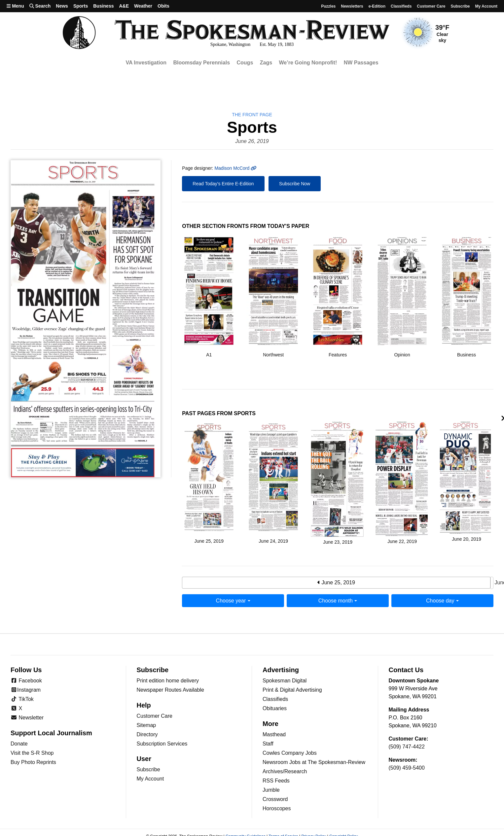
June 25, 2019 (336, 582)
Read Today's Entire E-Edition (223, 184)
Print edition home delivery (168, 681)
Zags (266, 63)
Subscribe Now (295, 184)
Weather (143, 6)
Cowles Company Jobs (290, 753)
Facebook (26, 681)
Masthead (274, 734)
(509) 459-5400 (407, 768)
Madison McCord (235, 168)
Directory (147, 734)
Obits (163, 6)
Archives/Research (285, 771)
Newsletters (352, 6)
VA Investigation (146, 63)
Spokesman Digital (285, 681)
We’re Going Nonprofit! (308, 63)
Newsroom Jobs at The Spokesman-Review (314, 762)
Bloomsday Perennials (201, 63)
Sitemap (146, 725)
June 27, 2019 (492, 583)
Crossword (275, 799)
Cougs (245, 63)
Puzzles (328, 6)
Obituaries (275, 708)
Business (103, 6)
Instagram (26, 690)
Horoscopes (277, 808)
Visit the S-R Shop (32, 753)
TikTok (22, 699)
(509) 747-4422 (407, 747)
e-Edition (377, 6)
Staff (268, 744)
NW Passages (361, 63)
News (62, 6)
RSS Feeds (276, 781)
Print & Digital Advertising (292, 690)
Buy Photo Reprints (33, 762)
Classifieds (401, 6)
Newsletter (27, 718)
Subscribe (460, 6)
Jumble (271, 790)
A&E (124, 6)
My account (486, 6)
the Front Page (252, 115)
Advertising (281, 670)
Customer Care (431, 6)
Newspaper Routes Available (170, 690)
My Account (150, 779)
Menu (15, 6)
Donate (19, 744)
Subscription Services (162, 744)
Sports (81, 6)
